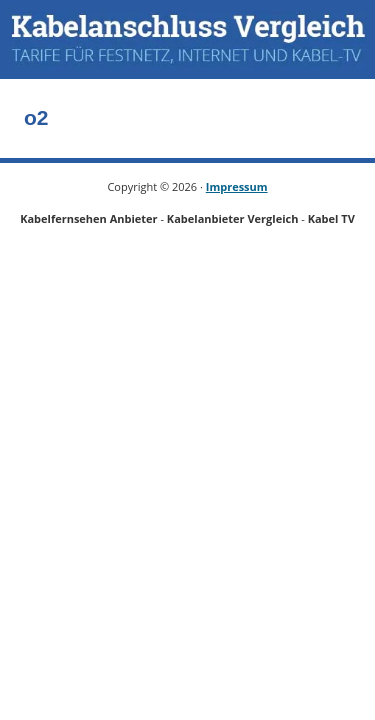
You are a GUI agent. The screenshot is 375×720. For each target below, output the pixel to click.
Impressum (237, 186)
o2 (36, 117)
